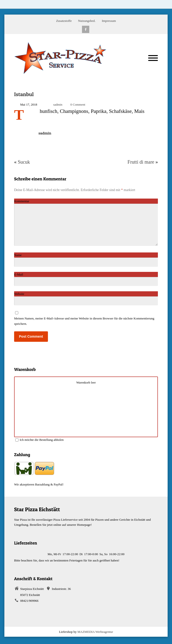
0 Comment (78, 105)
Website (19, 294)
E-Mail (20, 274)
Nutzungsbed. (87, 21)
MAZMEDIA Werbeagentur (95, 632)
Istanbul (24, 94)
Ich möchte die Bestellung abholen (40, 440)
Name (19, 255)
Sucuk (24, 162)
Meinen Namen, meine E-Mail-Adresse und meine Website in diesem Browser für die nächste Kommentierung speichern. (84, 321)
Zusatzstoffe (64, 21)
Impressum (109, 21)
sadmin (58, 105)
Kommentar (23, 201)
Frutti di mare (141, 162)
